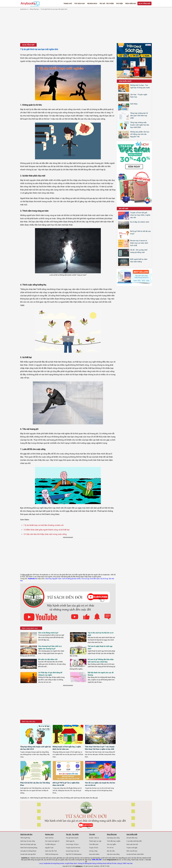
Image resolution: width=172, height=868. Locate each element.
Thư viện (119, 3)
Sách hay (48, 579)
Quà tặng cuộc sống (113, 838)
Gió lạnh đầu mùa (132, 838)
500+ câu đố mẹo (132, 851)
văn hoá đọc (97, 858)
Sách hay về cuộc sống (28, 841)
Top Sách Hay (80, 3)
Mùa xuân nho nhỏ (132, 844)
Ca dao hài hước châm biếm (135, 854)
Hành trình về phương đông (29, 848)
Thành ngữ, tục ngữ (95, 841)
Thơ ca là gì (85, 579)
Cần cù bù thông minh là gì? (48, 633)
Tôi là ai (76, 844)
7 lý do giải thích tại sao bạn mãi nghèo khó (54, 9)
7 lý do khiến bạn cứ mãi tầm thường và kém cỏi (43, 525)
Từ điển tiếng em (50, 844)
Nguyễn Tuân (57, 579)
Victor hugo (69, 844)
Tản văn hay (110, 848)
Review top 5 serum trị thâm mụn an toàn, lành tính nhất (139, 243)
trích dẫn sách (95, 579)
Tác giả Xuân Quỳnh (72, 838)
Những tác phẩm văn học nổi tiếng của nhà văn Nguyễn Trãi (140, 134)
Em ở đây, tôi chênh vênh (140, 222)
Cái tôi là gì (104, 579)
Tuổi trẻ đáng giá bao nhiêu (71, 579)
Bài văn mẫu (111, 851)
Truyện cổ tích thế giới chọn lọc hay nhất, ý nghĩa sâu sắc (140, 215)
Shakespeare (77, 854)
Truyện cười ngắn (132, 848)
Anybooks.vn (24, 9)
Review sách (92, 3)
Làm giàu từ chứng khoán (28, 851)
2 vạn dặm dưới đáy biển (134, 841)
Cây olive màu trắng (113, 854)
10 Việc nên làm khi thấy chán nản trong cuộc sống (45, 534)
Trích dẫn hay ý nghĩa (114, 841)
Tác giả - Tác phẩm (107, 3)
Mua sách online (94, 854)
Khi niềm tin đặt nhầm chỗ (48, 659)
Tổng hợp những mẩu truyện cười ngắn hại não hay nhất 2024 (140, 125)
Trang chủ (68, 3)
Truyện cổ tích (94, 848)
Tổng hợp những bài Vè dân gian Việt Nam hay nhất (139, 115)
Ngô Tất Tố (69, 854)
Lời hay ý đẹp (93, 851)
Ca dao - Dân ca (94, 838)
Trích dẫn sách (94, 844)
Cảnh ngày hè (70, 841)
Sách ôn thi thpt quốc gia (28, 844)
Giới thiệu (134, 104)
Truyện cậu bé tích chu (73, 848)
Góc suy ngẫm (111, 844)
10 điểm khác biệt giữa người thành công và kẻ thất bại (46, 530)
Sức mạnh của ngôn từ (52, 841)
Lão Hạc (76, 851)
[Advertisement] (86, 27)
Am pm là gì (70, 851)
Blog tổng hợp (144, 3)
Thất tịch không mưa (52, 854)
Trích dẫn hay (131, 3)
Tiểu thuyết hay (25, 838)
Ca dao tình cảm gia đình (28, 854)
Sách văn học (49, 838)
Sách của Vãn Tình (51, 851)
